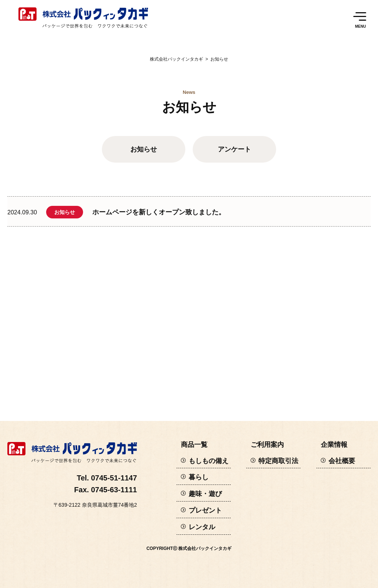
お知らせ (216, 59)
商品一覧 (194, 445)
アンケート (234, 149)
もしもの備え (209, 461)
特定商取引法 (278, 461)
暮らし (199, 477)
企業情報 (334, 445)
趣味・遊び (205, 494)
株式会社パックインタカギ (176, 59)
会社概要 (342, 461)
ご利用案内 (267, 445)
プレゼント (205, 510)
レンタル (202, 527)
